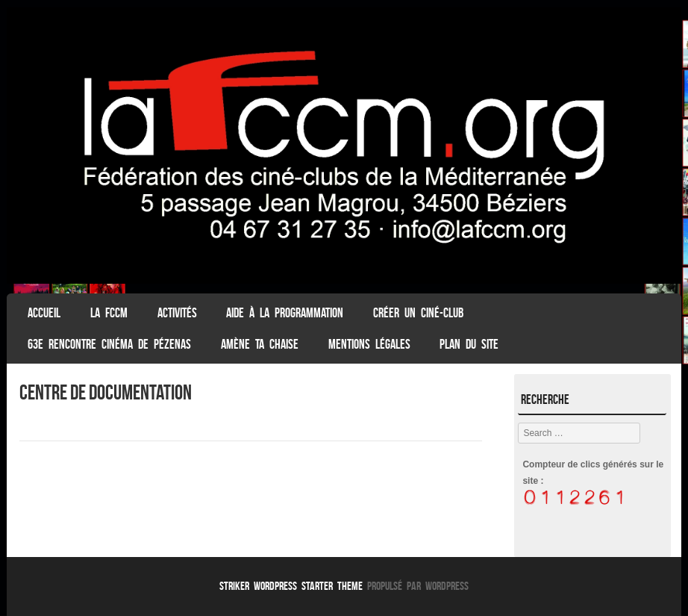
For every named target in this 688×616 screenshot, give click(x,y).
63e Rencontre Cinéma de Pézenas (109, 344)
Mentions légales (369, 344)
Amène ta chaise (260, 344)
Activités (177, 313)
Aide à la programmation (285, 313)
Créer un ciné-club (418, 313)
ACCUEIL (44, 313)
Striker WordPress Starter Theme (291, 586)
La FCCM (109, 313)
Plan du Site (469, 344)
